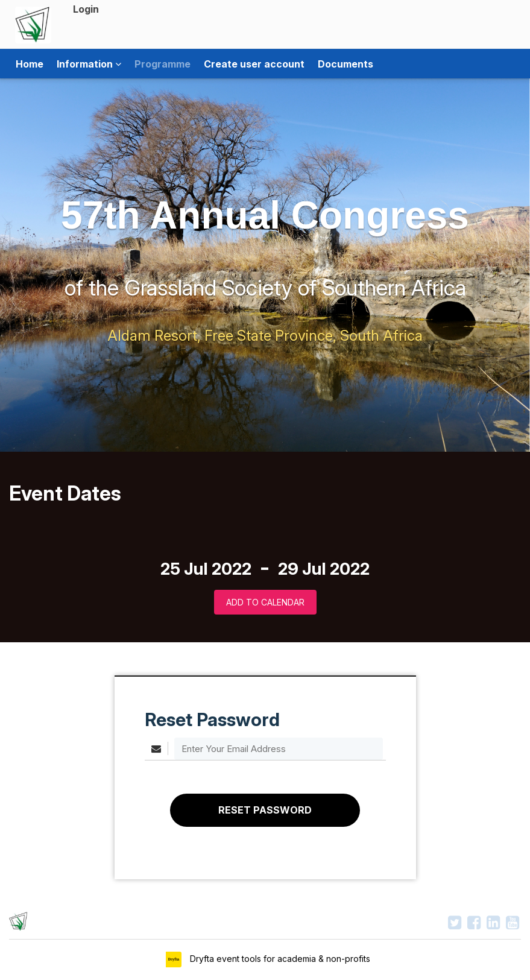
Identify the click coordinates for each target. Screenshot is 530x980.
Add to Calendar (265, 602)
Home (30, 64)
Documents (345, 64)
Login (86, 9)
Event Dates (65, 493)
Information (89, 64)
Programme (162, 64)
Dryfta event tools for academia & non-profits (279, 959)
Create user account (254, 64)
